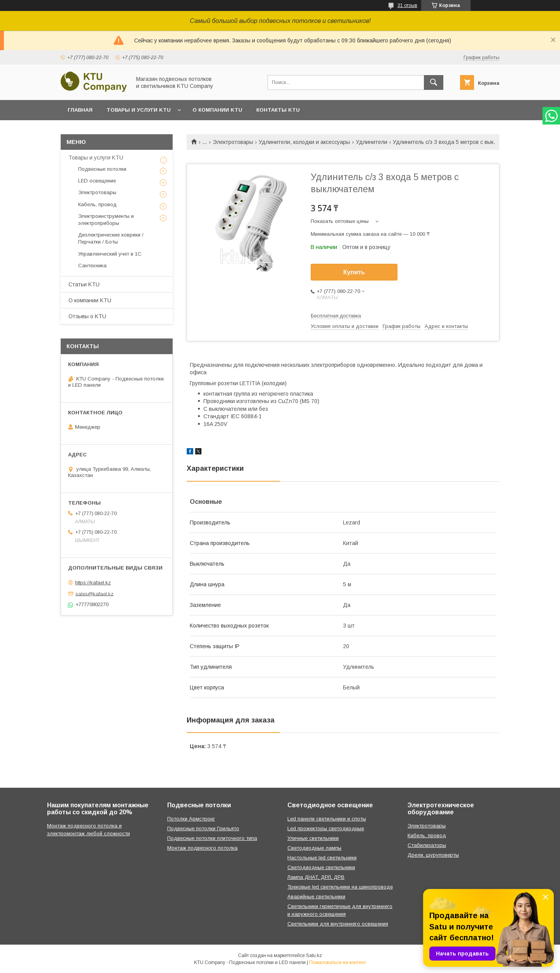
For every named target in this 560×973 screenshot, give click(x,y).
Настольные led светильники (322, 858)
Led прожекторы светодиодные (326, 828)
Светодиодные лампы (314, 848)
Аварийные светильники (316, 897)
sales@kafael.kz (94, 593)
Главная (80, 110)
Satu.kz (314, 955)
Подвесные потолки (102, 169)
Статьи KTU (84, 284)
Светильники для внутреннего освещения (338, 924)
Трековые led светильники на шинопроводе (340, 887)
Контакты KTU (278, 110)
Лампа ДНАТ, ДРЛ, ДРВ (316, 877)
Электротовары (233, 142)
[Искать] (434, 82)
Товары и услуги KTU (139, 110)
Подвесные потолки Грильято (203, 828)
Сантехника (92, 266)
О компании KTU (217, 110)
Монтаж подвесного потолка (202, 848)
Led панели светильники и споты (327, 819)
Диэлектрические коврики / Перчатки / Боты (111, 238)
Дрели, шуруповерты (433, 855)
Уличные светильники (313, 838)
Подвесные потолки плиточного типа (212, 838)
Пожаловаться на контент (338, 962)
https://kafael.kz (93, 583)
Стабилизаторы (427, 845)
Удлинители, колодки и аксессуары (304, 142)
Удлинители (372, 142)
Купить (354, 272)
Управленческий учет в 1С (110, 254)
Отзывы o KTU (87, 316)
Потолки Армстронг (191, 819)
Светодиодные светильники (321, 867)
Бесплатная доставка (336, 316)
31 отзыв (407, 5)
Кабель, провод (97, 204)
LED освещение (97, 181)
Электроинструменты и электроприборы (106, 220)
